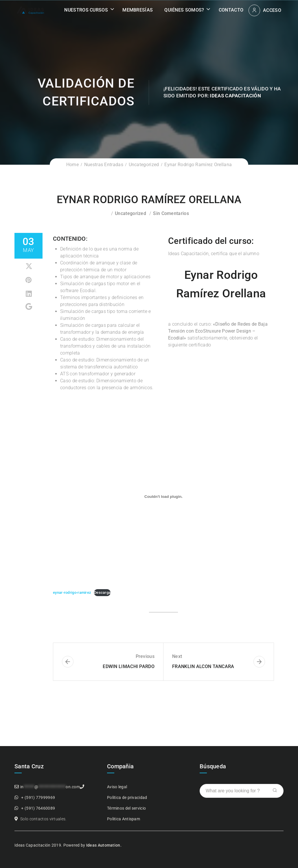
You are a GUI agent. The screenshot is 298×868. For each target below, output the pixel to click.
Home (72, 165)
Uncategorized (144, 165)
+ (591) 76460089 (38, 808)
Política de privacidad (127, 797)
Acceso (272, 10)
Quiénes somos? (184, 10)
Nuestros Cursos (86, 10)
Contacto (231, 10)
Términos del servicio (126, 808)
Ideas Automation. (104, 845)
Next (177, 656)
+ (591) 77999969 (38, 797)
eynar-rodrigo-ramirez (72, 592)
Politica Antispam (124, 819)
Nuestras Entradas (104, 165)
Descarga (102, 592)
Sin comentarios (171, 213)
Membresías (138, 10)
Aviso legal (117, 787)
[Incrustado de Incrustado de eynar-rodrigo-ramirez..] (163, 496)
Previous (145, 656)
